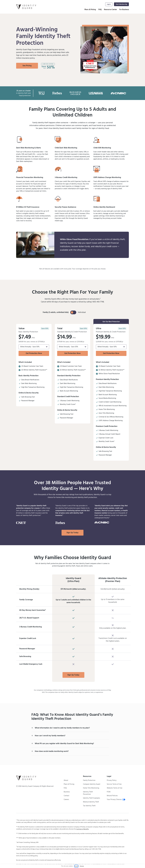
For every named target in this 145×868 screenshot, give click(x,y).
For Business (124, 10)
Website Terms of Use (115, 788)
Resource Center (110, 10)
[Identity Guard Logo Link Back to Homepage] (26, 7)
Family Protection (89, 780)
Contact (66, 796)
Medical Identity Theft (91, 802)
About (66, 780)
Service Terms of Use (114, 784)
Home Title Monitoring (91, 788)
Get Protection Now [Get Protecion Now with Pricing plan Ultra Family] (111, 353)
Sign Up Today (72, 533)
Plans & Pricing (90, 10)
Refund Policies (112, 796)
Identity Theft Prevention (88, 793)
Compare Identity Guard (92, 784)
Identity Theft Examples (91, 798)
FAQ (100, 10)
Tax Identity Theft (89, 806)
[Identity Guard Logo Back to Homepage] (26, 778)
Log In (109, 4)
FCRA (109, 792)
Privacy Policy (112, 780)
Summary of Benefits (82, 829)
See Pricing (27, 66)
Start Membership (121, 4)
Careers (66, 800)
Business (67, 792)
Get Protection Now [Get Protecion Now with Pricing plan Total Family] (34, 353)
